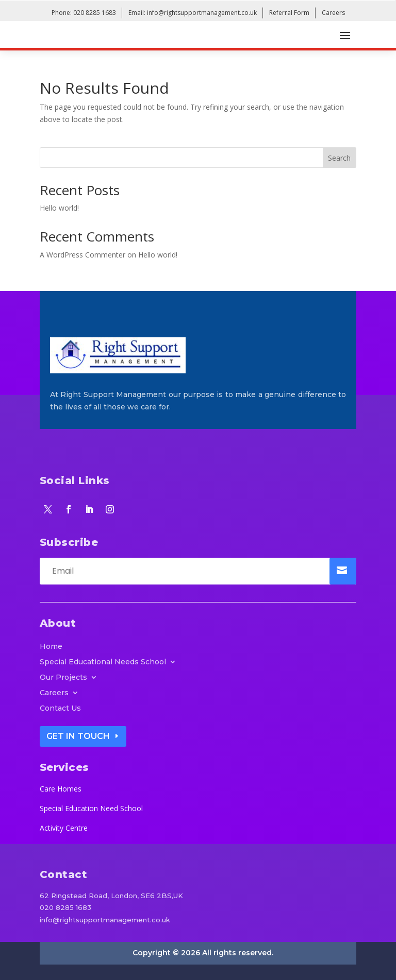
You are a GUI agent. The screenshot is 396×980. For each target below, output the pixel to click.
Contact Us (60, 709)
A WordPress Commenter (82, 255)
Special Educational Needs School (103, 662)
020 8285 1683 (65, 907)
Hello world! (59, 208)
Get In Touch (78, 736)
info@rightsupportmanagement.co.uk (105, 920)
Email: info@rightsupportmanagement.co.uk (193, 13)
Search (339, 158)
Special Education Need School (91, 808)
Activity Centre (64, 828)
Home (51, 647)
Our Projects (63, 678)
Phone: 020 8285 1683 (84, 13)
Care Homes (61, 789)
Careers (333, 13)
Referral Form (289, 13)
